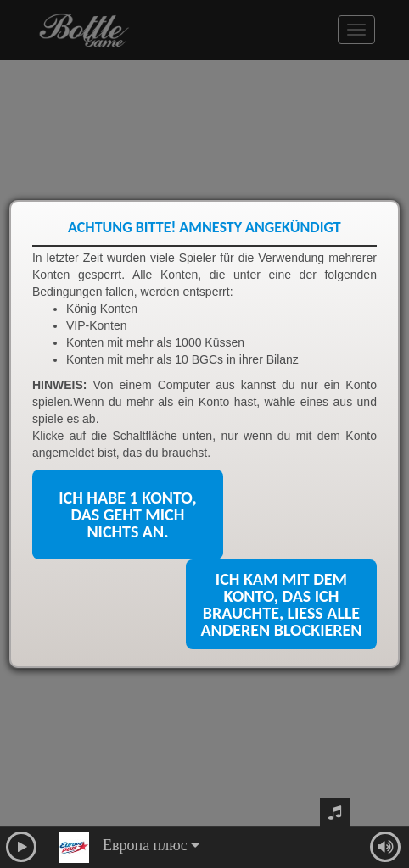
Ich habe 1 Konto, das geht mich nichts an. (127, 515)
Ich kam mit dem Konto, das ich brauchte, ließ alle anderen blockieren (281, 604)
